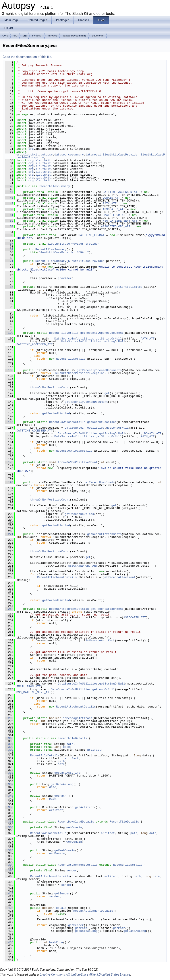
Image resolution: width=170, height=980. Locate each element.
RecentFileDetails (64, 333)
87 (9, 287)
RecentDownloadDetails (67, 422)
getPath (60, 796)
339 (9, 784)
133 (9, 370)
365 (9, 827)
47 (9, 192)
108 (9, 333)
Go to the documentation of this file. (27, 57)
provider (92, 244)
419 (9, 894)
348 (9, 796)
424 (9, 908)
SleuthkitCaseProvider (121, 155)
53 (9, 226)
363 (9, 822)
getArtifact (85, 807)
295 (9, 718)
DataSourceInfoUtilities (74, 339)
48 (9, 198)
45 (9, 186)
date (66, 747)
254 (9, 609)
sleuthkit (37, 36)
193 (9, 482)
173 (9, 462)
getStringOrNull (109, 339)
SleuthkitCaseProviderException (79, 373)
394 (9, 865)
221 (9, 534)
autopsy (52, 36)
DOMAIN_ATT (111, 198)
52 (9, 221)
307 (9, 744)
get (107, 393)
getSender (62, 894)
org (25, 36)
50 (9, 209)
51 (9, 215)
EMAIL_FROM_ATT (115, 215)
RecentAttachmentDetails (57, 577)
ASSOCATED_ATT (114, 209)
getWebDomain (65, 850)
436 (9, 942)
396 (9, 871)
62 (9, 249)
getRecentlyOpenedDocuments (99, 370)
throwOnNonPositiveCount (50, 387)
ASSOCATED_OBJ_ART (116, 226)
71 (9, 261)
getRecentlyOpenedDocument (102, 333)
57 (9, 244)
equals (61, 908)
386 (9, 850)
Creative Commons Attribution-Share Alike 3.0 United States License (85, 974)
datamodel (98, 36)
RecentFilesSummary (54, 186)
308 (9, 747)
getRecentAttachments (104, 534)
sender (72, 871)
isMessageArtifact (100, 641)
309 (9, 750)
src (15, 36)
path (70, 744)
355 (9, 807)
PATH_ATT (110, 203)
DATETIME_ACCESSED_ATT (121, 192)
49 (9, 203)
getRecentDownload (102, 422)
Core (5, 36)
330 (9, 773)
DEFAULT (83, 252)
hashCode (56, 942)
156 (9, 422)
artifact (94, 750)
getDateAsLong (62, 784)
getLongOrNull (114, 341)
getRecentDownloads (99, 482)
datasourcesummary (75, 36)
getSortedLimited (128, 287)
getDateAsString (67, 773)
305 (9, 738)
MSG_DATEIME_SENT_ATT (120, 221)
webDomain (74, 827)
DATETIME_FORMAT (92, 235)
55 (9, 235)
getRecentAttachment (119, 577)
